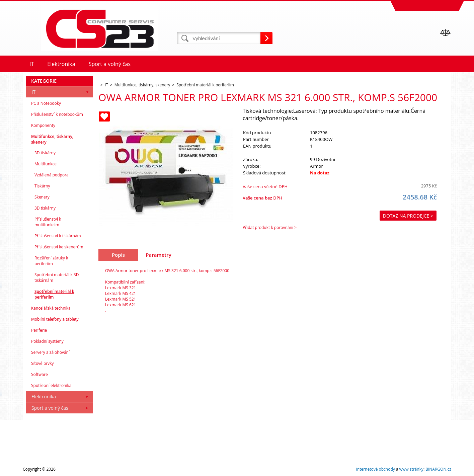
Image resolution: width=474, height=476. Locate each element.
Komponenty (43, 125)
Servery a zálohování (50, 352)
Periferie (39, 330)
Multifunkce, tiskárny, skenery (52, 139)
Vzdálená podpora (52, 175)
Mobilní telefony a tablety (55, 319)
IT (33, 92)
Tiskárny (42, 186)
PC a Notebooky (46, 103)
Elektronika (44, 396)
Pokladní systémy (47, 341)
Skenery (42, 197)
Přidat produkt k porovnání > (270, 227)
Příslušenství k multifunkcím (48, 222)
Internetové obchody (375, 469)
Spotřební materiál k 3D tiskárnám (57, 277)
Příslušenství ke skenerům (59, 247)
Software (39, 374)
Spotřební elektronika (51, 385)
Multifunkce (46, 164)
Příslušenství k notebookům (57, 114)
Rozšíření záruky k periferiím (51, 261)
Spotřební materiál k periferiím (54, 294)
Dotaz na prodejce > (408, 216)
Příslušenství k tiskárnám (58, 236)
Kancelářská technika (51, 308)
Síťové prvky (43, 363)
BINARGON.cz (438, 469)
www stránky (411, 469)
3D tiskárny (45, 153)
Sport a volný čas (50, 408)
